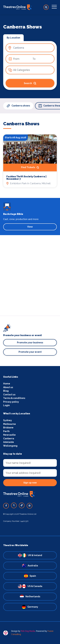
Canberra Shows (21, 124)
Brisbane (8, 428)
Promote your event (30, 352)
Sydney (8, 420)
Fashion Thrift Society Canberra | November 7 (26, 178)
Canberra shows (18, 106)
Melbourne (10, 424)
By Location (13, 38)
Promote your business (30, 343)
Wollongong (10, 446)
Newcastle (9, 435)
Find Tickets (30, 167)
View (30, 227)
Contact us (9, 395)
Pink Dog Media (28, 631)
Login (6, 405)
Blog (6, 391)
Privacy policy (11, 402)
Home (7, 384)
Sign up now (30, 483)
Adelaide (9, 442)
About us (8, 387)
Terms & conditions (14, 398)
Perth (6, 431)
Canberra (9, 439)
